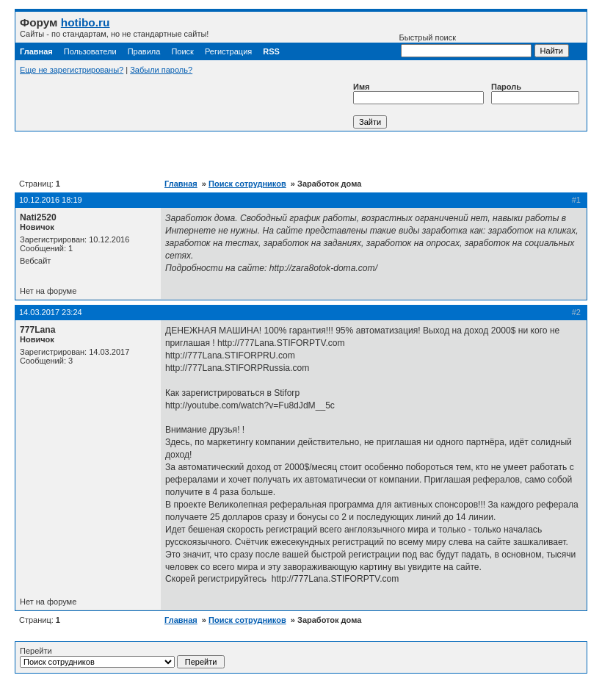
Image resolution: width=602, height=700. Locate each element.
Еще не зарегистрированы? (72, 70)
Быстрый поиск (465, 45)
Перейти (122, 657)
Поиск (182, 51)
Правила (144, 51)
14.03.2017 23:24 (51, 312)
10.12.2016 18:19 (51, 200)
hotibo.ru (86, 22)
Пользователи (90, 51)
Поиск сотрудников (247, 184)
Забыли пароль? (161, 70)
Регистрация (228, 51)
